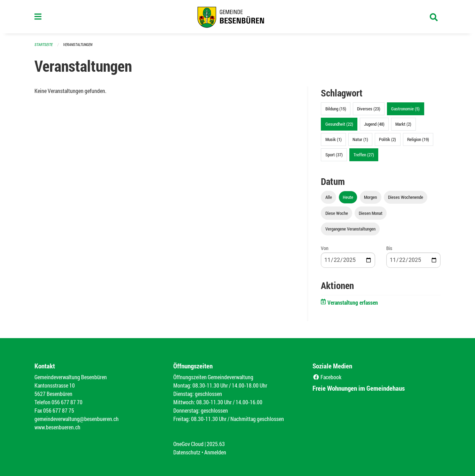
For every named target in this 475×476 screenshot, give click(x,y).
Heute (348, 197)
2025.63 (216, 444)
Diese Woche (337, 213)
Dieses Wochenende (406, 197)
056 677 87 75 (59, 410)
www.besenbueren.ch (57, 427)
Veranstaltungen (78, 44)
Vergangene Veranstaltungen (350, 229)
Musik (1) (334, 139)
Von (325, 248)
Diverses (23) (369, 109)
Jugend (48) (374, 124)
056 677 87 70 (67, 402)
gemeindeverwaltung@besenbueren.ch (77, 419)
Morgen (370, 197)
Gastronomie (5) (405, 109)
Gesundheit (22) (339, 124)
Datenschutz (187, 452)
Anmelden (215, 452)
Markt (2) (403, 124)
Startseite (43, 44)
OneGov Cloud (188, 444)
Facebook (327, 377)
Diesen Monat (371, 213)
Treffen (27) (364, 155)
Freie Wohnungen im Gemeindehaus (359, 388)
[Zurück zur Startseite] (237, 17)
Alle (329, 197)
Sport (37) (334, 155)
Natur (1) (360, 139)
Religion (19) (418, 139)
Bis (389, 248)
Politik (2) (387, 139)
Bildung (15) (336, 109)
